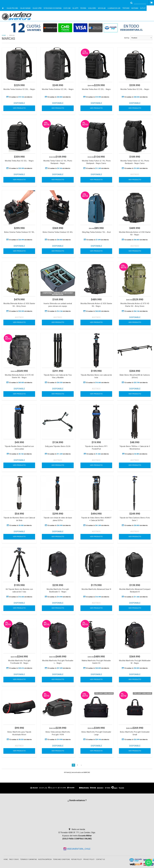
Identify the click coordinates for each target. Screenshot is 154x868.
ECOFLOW (67, 8)
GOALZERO (92, 8)
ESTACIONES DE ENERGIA (53, 8)
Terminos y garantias (28, 859)
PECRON (83, 8)
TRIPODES (126, 8)
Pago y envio (14, 859)
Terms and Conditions (61, 859)
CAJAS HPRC (37, 8)
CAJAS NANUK (25, 8)
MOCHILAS (102, 8)
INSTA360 (135, 8)
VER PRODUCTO (19, 108)
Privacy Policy (89, 859)
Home (4, 35)
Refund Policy (77, 859)
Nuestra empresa (45, 859)
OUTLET (143, 8)
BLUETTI (75, 8)
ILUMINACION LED (114, 8)
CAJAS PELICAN (12, 8)
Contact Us (100, 859)
